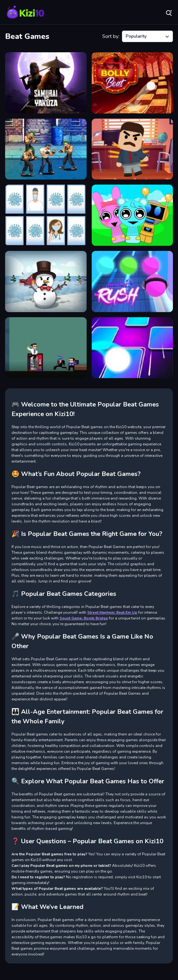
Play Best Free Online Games (25, 13)
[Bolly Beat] (132, 83)
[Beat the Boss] (132, 149)
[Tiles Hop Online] (132, 348)
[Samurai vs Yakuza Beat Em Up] (46, 83)
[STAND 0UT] (46, 348)
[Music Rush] (132, 282)
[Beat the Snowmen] (46, 282)
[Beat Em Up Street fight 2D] (46, 149)
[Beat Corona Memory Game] (46, 215)
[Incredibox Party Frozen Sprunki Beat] (132, 215)
